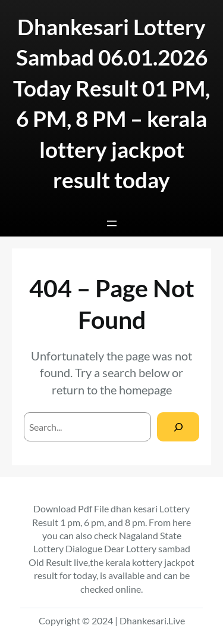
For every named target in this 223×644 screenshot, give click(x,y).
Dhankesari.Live (152, 620)
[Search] (178, 427)
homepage (145, 390)
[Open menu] (112, 223)
